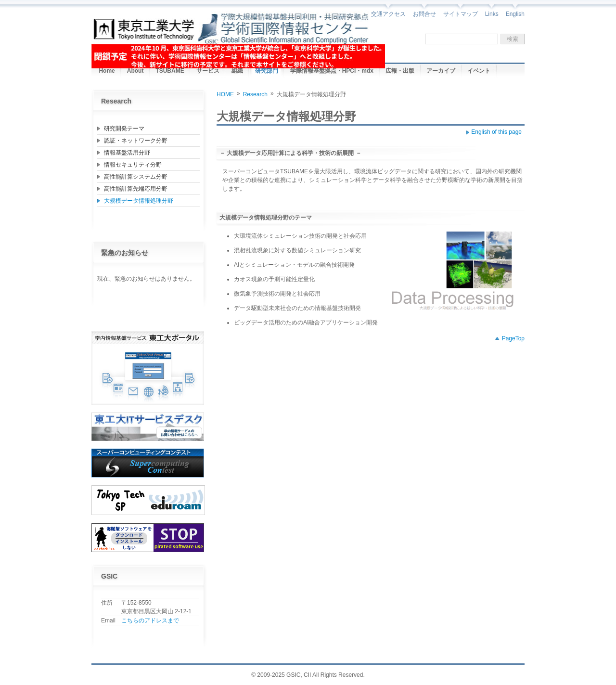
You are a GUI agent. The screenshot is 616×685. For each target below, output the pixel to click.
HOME (225, 94)
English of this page (496, 132)
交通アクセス (388, 14)
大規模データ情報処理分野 (139, 201)
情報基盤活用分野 (127, 153)
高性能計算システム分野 (136, 177)
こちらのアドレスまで (150, 620)
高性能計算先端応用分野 (136, 189)
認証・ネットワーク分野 (136, 141)
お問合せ (424, 14)
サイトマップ (461, 14)
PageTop (513, 338)
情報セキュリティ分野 (133, 165)
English (515, 14)
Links (492, 14)
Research (255, 94)
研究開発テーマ (124, 129)
